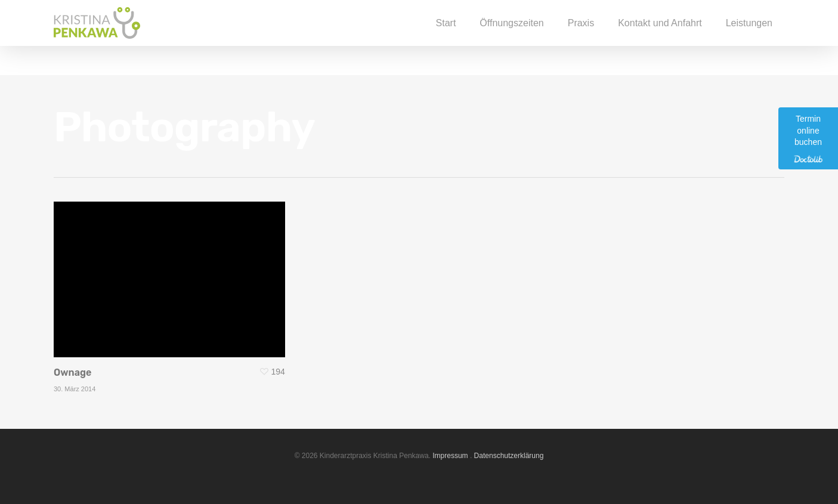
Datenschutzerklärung (509, 456)
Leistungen (749, 38)
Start (446, 38)
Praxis (581, 38)
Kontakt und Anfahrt (660, 38)
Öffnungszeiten (511, 38)
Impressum (450, 456)
